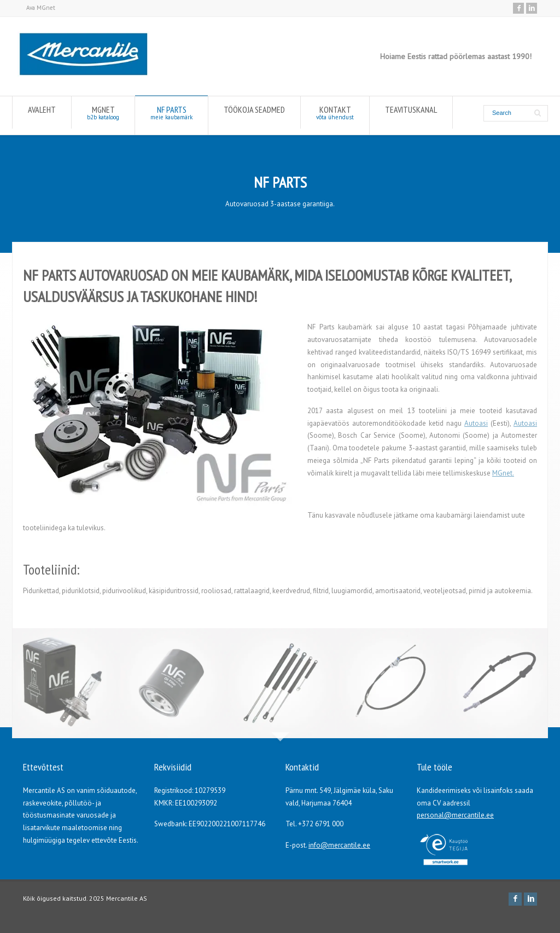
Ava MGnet (41, 8)
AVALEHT (42, 112)
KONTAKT (335, 115)
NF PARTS (171, 115)
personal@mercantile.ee (455, 815)
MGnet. (503, 473)
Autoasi (476, 423)
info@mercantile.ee (339, 845)
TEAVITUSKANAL (411, 112)
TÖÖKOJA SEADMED (254, 112)
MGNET (103, 115)
